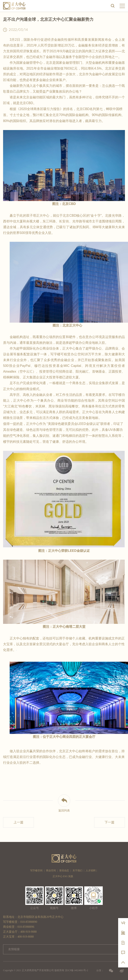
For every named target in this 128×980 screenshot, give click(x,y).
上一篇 (18, 822)
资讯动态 (64, 871)
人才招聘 (91, 871)
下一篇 (110, 822)
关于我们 (77, 871)
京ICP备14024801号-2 (77, 970)
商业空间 (51, 871)
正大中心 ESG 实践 (63, 876)
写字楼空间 (36, 871)
